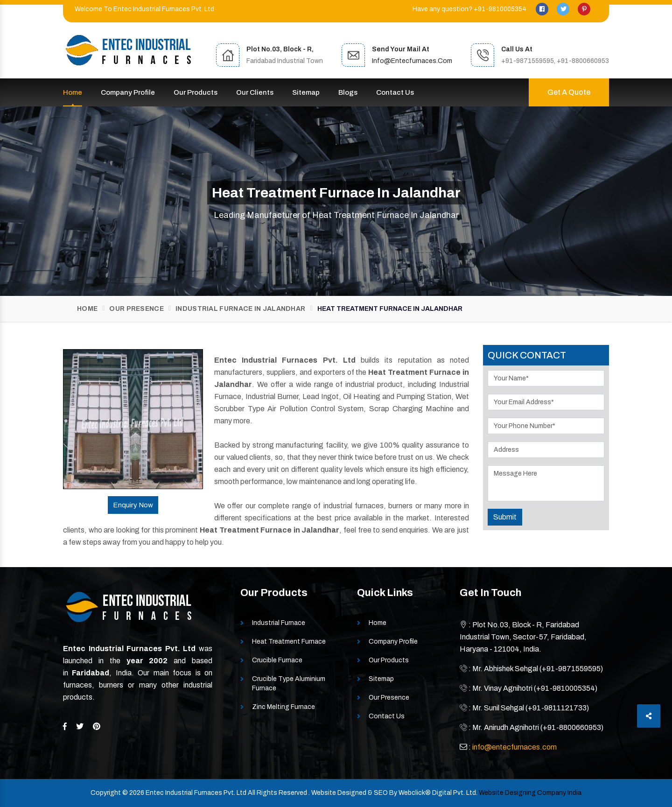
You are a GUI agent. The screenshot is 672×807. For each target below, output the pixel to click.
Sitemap (306, 92)
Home (73, 92)
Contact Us (395, 92)
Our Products (196, 92)
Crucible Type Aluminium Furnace (289, 684)
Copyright (106, 793)
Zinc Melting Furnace (283, 707)
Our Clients (255, 92)
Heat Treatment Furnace (289, 642)
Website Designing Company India (530, 793)
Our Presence (136, 309)
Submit (505, 517)
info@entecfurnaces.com (412, 61)
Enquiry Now (133, 505)
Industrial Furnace (279, 623)
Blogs (348, 92)
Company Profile (128, 92)
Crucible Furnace (277, 660)
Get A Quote (569, 92)
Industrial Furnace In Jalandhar (240, 309)
